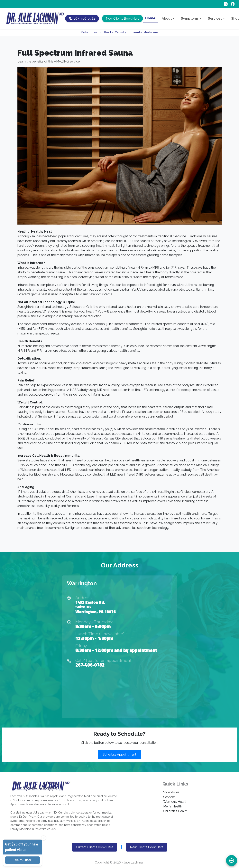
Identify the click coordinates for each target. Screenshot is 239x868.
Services (169, 797)
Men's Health (173, 806)
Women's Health (175, 802)
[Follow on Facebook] (233, 4)
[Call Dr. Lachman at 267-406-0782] (82, 19)
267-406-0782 (90, 665)
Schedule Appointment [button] (119, 754)
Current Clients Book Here (95, 847)
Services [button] (215, 18)
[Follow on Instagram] (226, 4)
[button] (122, 19)
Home (150, 18)
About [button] (167, 18)
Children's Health (175, 811)
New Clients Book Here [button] (147, 847)
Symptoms (171, 792)
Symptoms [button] (190, 18)
